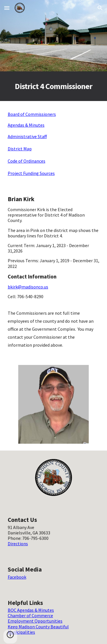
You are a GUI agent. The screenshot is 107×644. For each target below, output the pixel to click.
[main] (54, 86)
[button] (7, 8)
